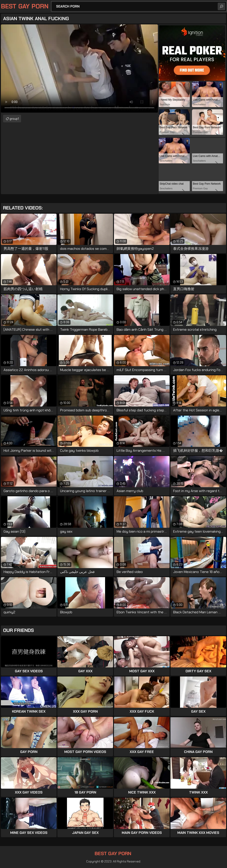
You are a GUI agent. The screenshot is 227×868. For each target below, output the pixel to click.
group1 (14, 119)
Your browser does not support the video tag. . (79, 68)
